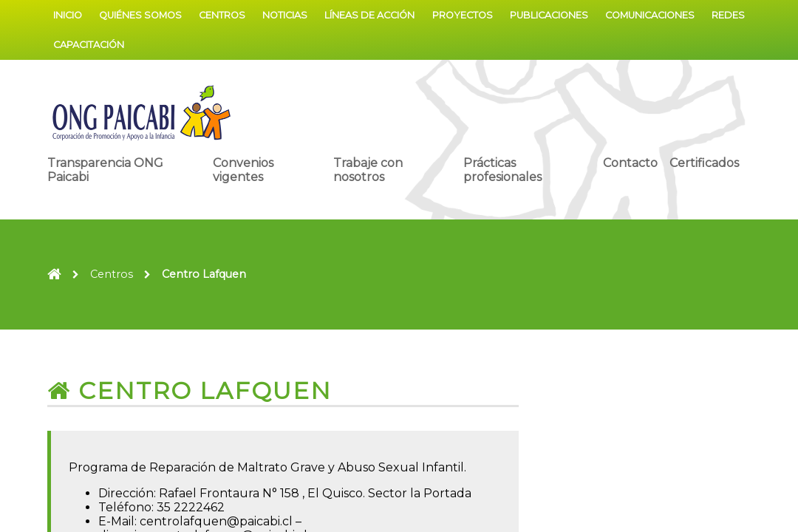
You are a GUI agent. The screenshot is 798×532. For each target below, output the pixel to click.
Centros (222, 15)
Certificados (704, 163)
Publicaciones (549, 15)
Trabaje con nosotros (368, 170)
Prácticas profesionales (502, 170)
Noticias (285, 15)
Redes (728, 15)
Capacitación (89, 45)
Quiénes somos (140, 15)
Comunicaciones (650, 15)
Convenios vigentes (243, 170)
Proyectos (463, 15)
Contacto (630, 163)
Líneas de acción (369, 15)
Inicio (68, 15)
